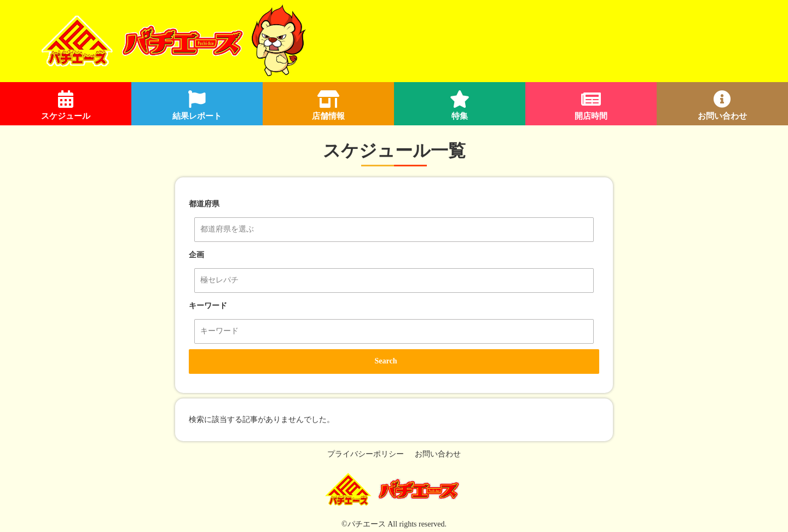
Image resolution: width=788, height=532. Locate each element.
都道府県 (204, 204)
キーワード (208, 306)
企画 (196, 255)
